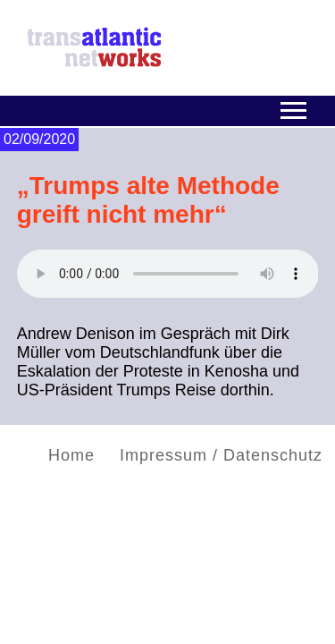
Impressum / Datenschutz (221, 455)
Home (71, 455)
